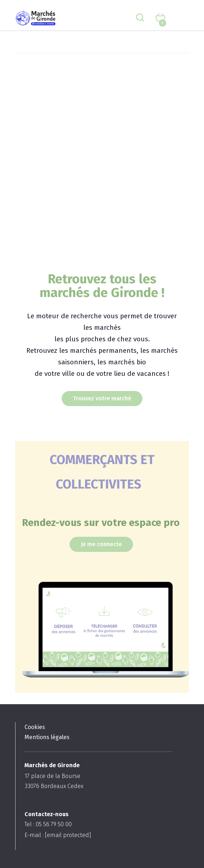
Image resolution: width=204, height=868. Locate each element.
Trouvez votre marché (102, 398)
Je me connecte (101, 544)
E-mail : (58, 835)
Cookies (35, 727)
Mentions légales (47, 737)
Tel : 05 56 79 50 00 (48, 824)
